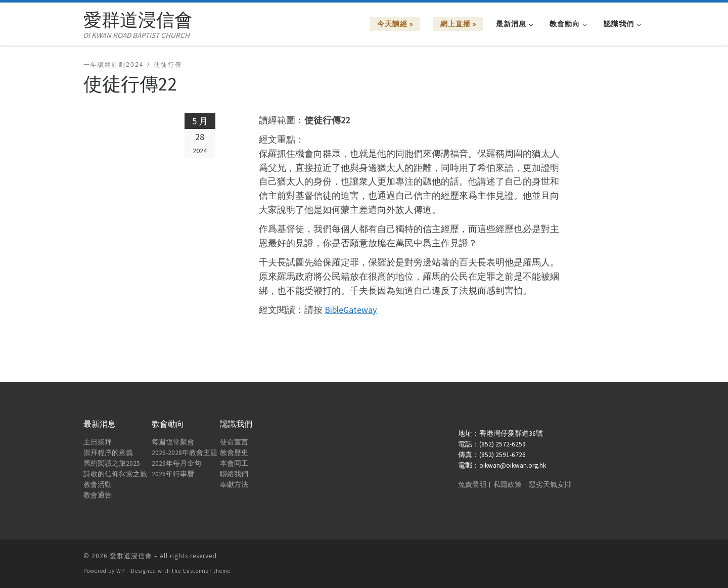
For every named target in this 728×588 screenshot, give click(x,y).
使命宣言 (234, 442)
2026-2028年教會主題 (185, 453)
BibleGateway (351, 310)
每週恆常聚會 (173, 442)
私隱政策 (508, 485)
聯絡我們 (234, 474)
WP (121, 571)
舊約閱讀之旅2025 (112, 463)
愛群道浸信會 (131, 556)
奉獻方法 (234, 485)
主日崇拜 (98, 442)
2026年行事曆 (173, 474)
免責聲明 (472, 485)
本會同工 (234, 463)
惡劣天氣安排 (550, 485)
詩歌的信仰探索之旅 (115, 474)
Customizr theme (207, 571)
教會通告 (98, 495)
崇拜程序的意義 (108, 453)
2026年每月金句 (176, 463)
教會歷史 (234, 453)
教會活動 (98, 485)
